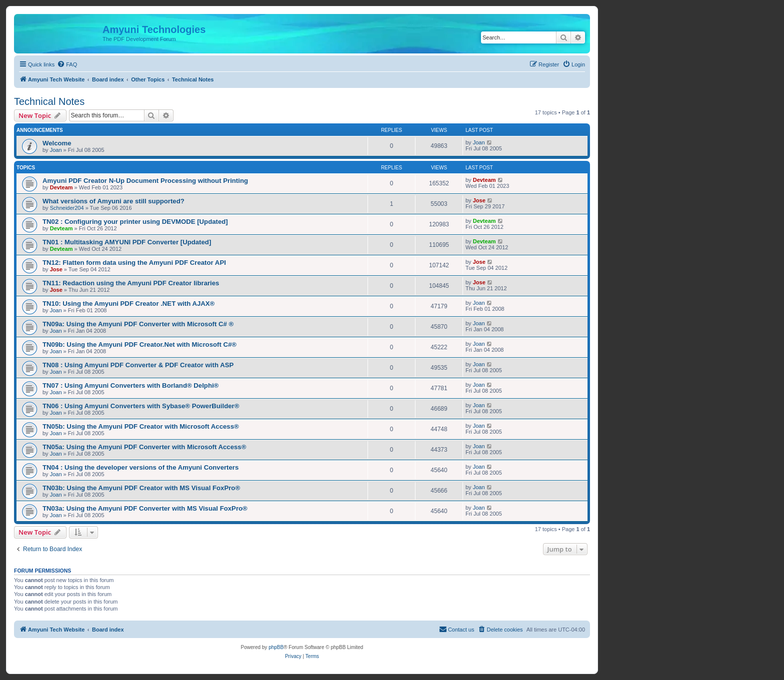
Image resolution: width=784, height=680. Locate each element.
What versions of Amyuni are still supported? (113, 201)
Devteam (61, 187)
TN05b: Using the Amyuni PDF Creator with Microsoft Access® (141, 426)
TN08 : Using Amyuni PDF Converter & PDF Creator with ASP (138, 365)
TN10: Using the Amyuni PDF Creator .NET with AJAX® (128, 304)
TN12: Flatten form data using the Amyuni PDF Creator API (134, 263)
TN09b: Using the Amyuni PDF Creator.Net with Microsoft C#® (139, 344)
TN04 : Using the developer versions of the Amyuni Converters (140, 467)
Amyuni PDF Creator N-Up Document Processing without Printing (145, 181)
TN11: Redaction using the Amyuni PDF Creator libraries (131, 283)
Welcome (57, 143)
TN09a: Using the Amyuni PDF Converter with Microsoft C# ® (138, 324)
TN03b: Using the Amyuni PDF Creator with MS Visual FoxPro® (141, 488)
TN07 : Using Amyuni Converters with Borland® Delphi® (130, 385)
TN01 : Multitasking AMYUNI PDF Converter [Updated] (127, 242)
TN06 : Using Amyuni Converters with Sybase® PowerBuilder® (141, 406)
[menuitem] (67, 64)
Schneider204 (67, 208)
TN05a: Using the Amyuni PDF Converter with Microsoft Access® (144, 447)
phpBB (276, 647)
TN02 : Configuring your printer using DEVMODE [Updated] (135, 222)
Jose (479, 200)
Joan (56, 150)
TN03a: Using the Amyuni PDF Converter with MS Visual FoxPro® (145, 508)
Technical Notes (49, 101)
